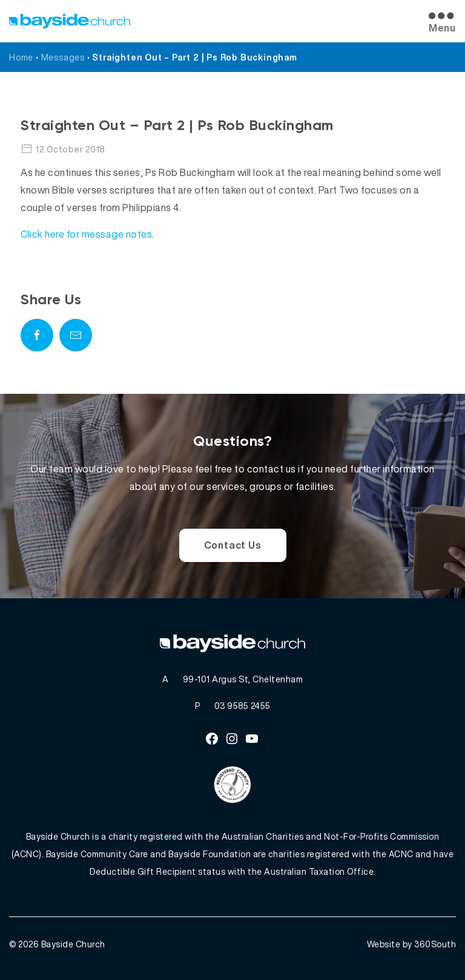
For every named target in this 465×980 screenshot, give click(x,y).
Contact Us (233, 545)
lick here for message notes (90, 234)
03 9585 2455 (242, 706)
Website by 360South (412, 944)
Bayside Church (73, 944)
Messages (63, 57)
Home (21, 57)
